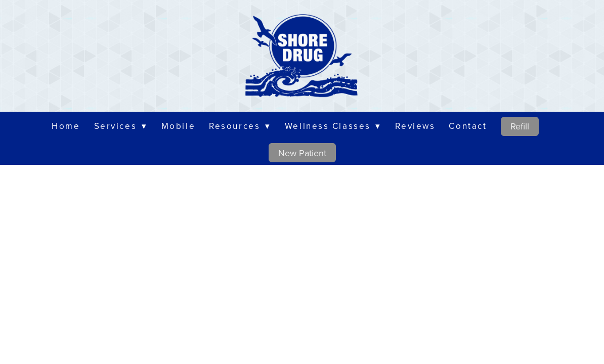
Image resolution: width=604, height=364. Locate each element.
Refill (520, 126)
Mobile (178, 126)
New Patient (302, 153)
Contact (468, 126)
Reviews (415, 126)
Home (66, 126)
